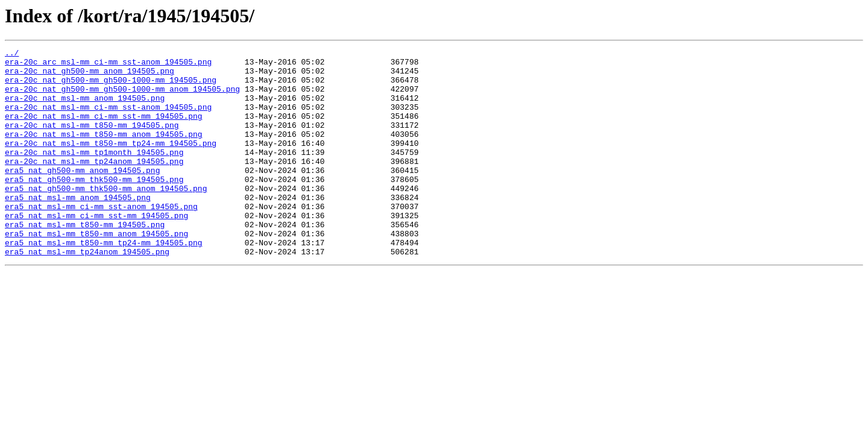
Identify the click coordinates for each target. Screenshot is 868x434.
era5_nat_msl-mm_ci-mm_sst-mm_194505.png (96, 250)
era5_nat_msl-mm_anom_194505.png (78, 228)
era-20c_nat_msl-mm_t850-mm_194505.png (92, 141)
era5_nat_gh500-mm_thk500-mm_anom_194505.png (106, 217)
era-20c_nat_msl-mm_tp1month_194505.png (94, 174)
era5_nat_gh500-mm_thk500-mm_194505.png (94, 206)
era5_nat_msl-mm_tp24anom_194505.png (87, 293)
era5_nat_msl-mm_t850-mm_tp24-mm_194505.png (104, 282)
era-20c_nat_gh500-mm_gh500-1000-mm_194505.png (111, 87)
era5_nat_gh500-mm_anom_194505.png (82, 195)
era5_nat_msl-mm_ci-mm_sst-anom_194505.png (101, 239)
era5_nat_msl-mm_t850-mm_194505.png (85, 260)
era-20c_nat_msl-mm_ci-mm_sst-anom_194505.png (108, 119)
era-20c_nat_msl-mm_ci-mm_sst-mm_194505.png (104, 130)
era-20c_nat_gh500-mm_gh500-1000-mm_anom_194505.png (122, 98)
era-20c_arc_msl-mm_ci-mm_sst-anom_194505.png (108, 65)
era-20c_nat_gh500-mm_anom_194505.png (90, 76)
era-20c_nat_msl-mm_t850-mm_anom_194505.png (104, 152)
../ (12, 54)
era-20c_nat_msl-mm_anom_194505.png (85, 108)
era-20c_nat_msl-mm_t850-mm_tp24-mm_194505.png (111, 163)
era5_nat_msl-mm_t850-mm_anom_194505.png (96, 271)
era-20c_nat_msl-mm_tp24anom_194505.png (94, 184)
